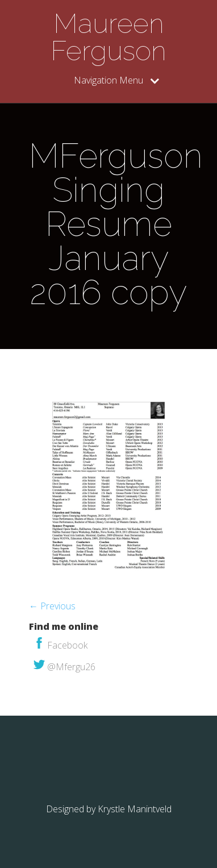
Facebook (60, 645)
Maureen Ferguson (108, 37)
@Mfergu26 (64, 667)
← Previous (52, 606)
